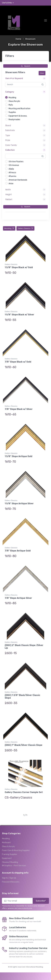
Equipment (7, 858)
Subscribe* (41, 901)
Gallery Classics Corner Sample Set (24, 792)
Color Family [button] (11, 145)
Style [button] (8, 140)
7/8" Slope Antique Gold (18, 551)
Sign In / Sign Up (9, 878)
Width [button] (8, 190)
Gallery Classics (25, 228)
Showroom (30, 39)
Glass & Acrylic (8, 846)
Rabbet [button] (9, 199)
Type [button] (8, 135)
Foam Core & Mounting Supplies (16, 850)
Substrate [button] (10, 130)
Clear (42, 73)
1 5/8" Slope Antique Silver (19, 503)
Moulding (9, 228)
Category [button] (10, 92)
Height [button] (8, 194)
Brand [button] (8, 125)
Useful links (7, 3)
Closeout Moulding (10, 862)
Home (18, 39)
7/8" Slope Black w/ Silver (19, 409)
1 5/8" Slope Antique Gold (18, 456)
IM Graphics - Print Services (14, 866)
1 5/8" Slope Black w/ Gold (19, 267)
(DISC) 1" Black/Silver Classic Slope (24, 745)
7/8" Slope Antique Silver (18, 598)
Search (26, 66)
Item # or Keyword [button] (14, 78)
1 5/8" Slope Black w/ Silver (19, 315)
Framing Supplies (10, 854)
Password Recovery (11, 882)
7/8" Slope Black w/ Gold (18, 362)
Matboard (6, 843)
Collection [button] (10, 150)
